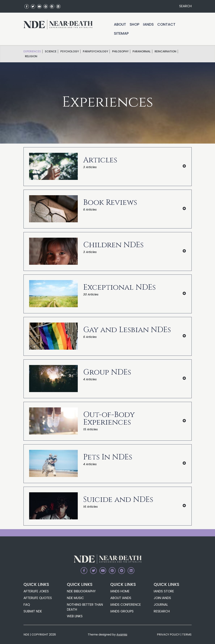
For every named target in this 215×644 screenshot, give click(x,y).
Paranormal (142, 51)
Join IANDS (162, 598)
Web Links (75, 616)
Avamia (122, 635)
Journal (161, 605)
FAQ (27, 605)
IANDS (148, 24)
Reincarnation (165, 51)
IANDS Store (164, 591)
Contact (166, 24)
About (120, 24)
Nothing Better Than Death (85, 607)
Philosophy (120, 51)
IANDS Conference (126, 605)
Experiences (32, 51)
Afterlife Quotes (38, 598)
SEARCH (185, 6)
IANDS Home (120, 591)
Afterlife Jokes (36, 591)
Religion (31, 56)
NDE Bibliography (81, 591)
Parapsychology (95, 51)
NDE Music (75, 598)
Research (162, 611)
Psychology (70, 51)
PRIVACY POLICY (168, 635)
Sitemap (121, 33)
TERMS (187, 635)
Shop (135, 24)
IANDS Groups (122, 611)
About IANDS (121, 598)
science (51, 51)
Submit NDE (33, 611)
